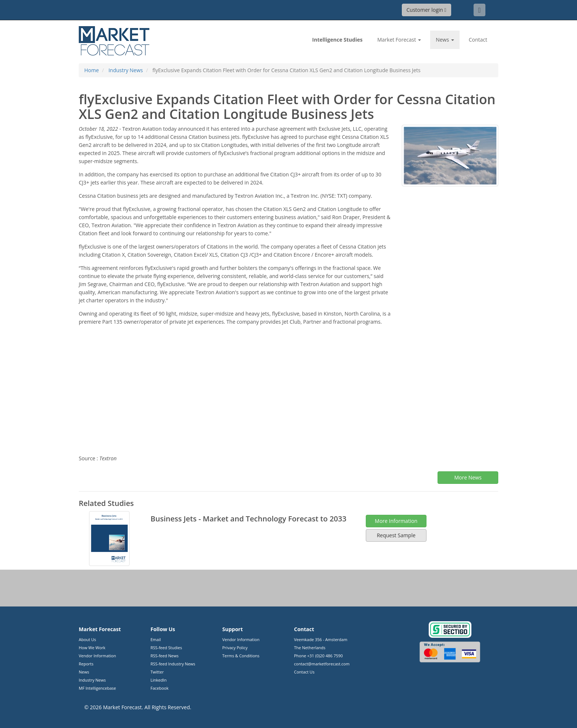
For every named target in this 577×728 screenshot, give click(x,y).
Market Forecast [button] (399, 40)
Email (156, 639)
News (84, 672)
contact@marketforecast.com (322, 664)
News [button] (445, 40)
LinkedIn (159, 680)
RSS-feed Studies (166, 648)
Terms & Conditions (241, 656)
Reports (86, 664)
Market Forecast (122, 707)
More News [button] (468, 477)
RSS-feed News (164, 656)
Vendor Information (97, 656)
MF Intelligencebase (97, 688)
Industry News (92, 680)
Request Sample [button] (396, 535)
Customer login (426, 10)
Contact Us (304, 672)
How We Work (92, 648)
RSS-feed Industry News (173, 664)
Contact (478, 40)
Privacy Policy (235, 648)
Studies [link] (337, 40)
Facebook (160, 688)
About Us (87, 639)
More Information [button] (396, 521)
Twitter (157, 672)
